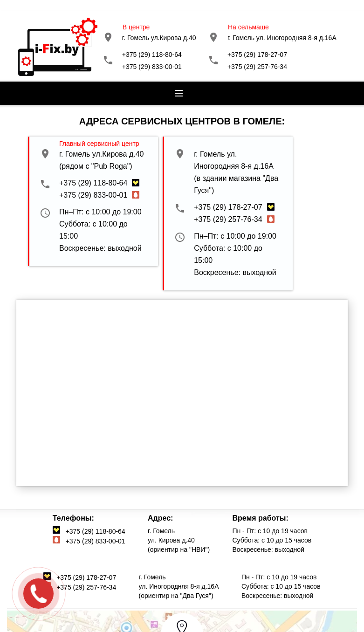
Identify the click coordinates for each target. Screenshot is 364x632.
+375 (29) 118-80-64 (152, 55)
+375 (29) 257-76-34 (257, 67)
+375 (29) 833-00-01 (152, 67)
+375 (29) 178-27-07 (257, 55)
